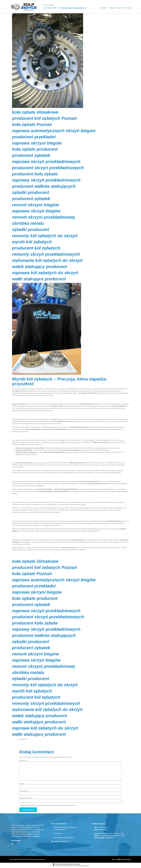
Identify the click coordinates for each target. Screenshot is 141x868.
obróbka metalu (111, 742)
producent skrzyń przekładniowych (79, 744)
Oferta (112, 8)
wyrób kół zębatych (77, 749)
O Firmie (104, 8)
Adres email (24, 792)
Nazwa (22, 785)
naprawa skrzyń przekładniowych (53, 742)
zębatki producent (90, 749)
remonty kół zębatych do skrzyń (74, 747)
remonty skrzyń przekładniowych (97, 747)
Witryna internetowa (26, 799)
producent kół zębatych (27, 744)
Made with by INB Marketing (121, 860)
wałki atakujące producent (36, 749)
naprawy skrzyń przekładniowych (94, 742)
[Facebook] (13, 845)
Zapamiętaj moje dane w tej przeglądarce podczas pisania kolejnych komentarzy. (48, 806)
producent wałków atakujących (103, 744)
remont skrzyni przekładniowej (52, 747)
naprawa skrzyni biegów (73, 742)
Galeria (120, 8)
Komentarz (23, 762)
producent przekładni (59, 744)
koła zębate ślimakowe (65, 740)
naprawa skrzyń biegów (33, 742)
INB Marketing (17, 558)
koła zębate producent (49, 740)
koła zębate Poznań (34, 740)
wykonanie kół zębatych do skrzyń (57, 749)
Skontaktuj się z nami (19, 554)
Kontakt (128, 8)
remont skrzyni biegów (33, 747)
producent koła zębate (44, 744)
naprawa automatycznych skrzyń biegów (87, 740)
